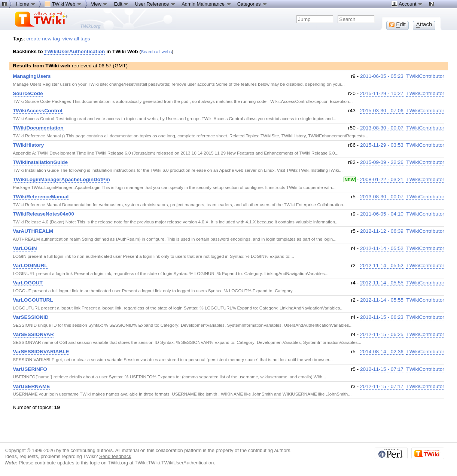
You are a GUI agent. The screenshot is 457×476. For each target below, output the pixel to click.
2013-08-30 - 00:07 (382, 128)
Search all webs (156, 51)
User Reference (155, 4)
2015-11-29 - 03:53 (382, 145)
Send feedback (115, 456)
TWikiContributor (425, 76)
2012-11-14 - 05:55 (382, 283)
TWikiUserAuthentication (74, 51)
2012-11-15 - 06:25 (382, 334)
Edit (121, 4)
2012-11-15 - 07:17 (382, 369)
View (100, 4)
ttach (424, 24)
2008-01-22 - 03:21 (382, 179)
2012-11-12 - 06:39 (382, 231)
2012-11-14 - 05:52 (382, 248)
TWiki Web (63, 4)
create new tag (43, 39)
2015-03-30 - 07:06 (382, 111)
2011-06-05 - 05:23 (382, 76)
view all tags (76, 39)
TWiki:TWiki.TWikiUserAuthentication (174, 463)
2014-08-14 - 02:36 (382, 352)
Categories (252, 4)
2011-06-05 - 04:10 (382, 214)
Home (26, 4)
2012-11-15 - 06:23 (382, 317)
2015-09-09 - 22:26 (382, 162)
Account (407, 4)
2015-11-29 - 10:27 (382, 93)
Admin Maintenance (206, 4)
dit (397, 24)
